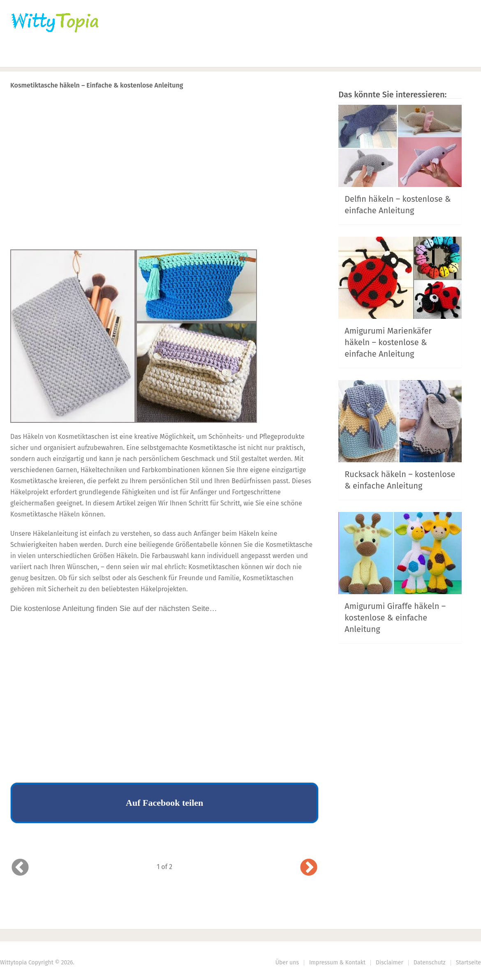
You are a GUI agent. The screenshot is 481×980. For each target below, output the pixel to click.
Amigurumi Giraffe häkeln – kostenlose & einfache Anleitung (395, 618)
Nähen (141, 56)
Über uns (287, 963)
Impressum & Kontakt (337, 963)
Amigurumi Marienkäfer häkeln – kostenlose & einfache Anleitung (388, 342)
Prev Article (235, 107)
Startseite (468, 963)
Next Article (291, 107)
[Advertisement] (164, 185)
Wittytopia (13, 963)
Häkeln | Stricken (81, 56)
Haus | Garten (196, 56)
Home (21, 56)
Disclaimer (390, 963)
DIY (253, 56)
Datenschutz (430, 963)
